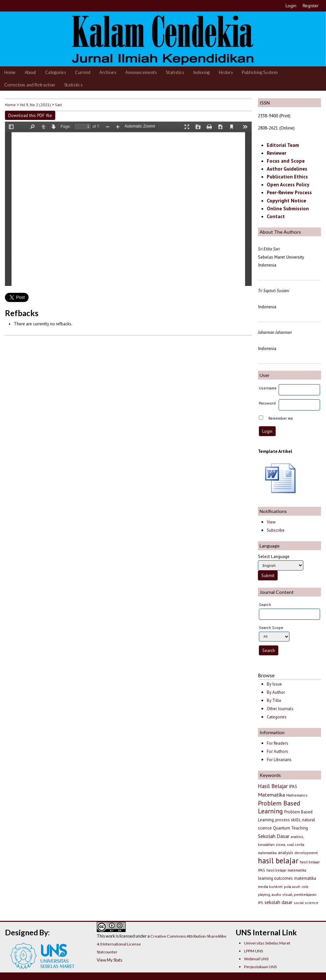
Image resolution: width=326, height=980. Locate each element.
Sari (58, 105)
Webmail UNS (256, 959)
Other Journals (280, 709)
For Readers (277, 743)
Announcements (141, 72)
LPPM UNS (253, 951)
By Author (276, 692)
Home (10, 72)
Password (267, 403)
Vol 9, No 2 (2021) (35, 105)
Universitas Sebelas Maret (267, 943)
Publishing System (260, 72)
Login (291, 6)
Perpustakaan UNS (260, 967)
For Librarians (279, 760)
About (30, 72)
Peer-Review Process (289, 192)
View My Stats (110, 960)
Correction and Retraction (30, 85)
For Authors (277, 751)
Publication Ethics (287, 177)
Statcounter (107, 952)
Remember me (281, 418)
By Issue (274, 684)
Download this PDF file (30, 115)
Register (311, 6)
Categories (56, 72)
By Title (274, 700)
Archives (108, 72)
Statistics (175, 72)
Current (83, 72)
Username (268, 388)
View (271, 522)
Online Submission (288, 209)
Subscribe (276, 530)
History (226, 72)
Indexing (202, 72)
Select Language (274, 556)
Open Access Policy (288, 185)
